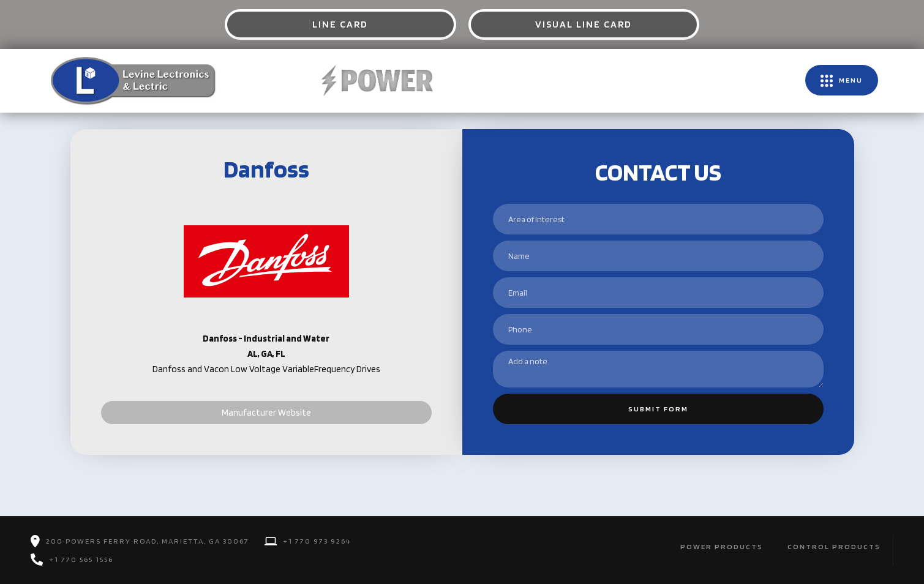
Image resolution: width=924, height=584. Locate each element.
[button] (842, 80)
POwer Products (722, 546)
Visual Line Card (584, 24)
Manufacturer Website (266, 413)
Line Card (340, 24)
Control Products (834, 546)
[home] (132, 80)
